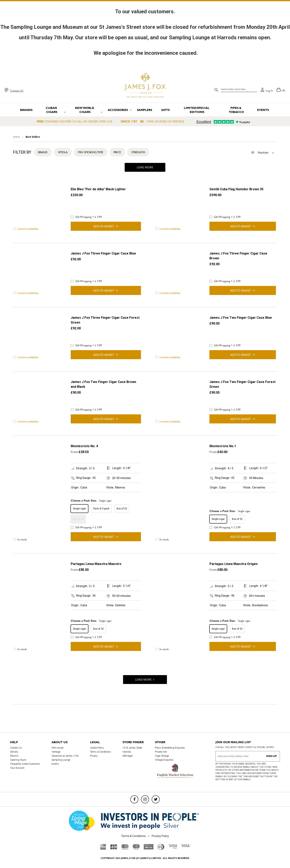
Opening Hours (18, 760)
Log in (269, 91)
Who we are (57, 748)
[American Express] (103, 849)
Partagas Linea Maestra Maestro (96, 564)
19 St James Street (132, 748)
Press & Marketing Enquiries (170, 748)
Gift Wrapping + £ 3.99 (86, 217)
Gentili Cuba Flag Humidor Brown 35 (236, 189)
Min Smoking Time (91, 152)
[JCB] (114, 849)
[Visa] (185, 846)
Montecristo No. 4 (84, 446)
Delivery (14, 752)
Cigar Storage (162, 756)
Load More (145, 167)
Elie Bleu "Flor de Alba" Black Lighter (98, 189)
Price (117, 152)
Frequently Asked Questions (25, 764)
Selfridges (128, 756)
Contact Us (17, 91)
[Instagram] (145, 799)
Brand (43, 152)
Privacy (94, 756)
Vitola (63, 152)
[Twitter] (156, 799)
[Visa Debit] (173, 848)
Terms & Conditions (100, 752)
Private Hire (161, 752)
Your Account (17, 768)
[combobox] (239, 89)
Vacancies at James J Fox (65, 756)
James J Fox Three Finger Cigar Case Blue (103, 253)
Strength (138, 152)
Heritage (56, 752)
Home (17, 137)
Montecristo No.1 (223, 446)
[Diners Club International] (161, 849)
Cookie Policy (97, 748)
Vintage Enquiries (164, 760)
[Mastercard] (125, 849)
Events (55, 764)
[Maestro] (136, 849)
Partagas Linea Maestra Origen (234, 564)
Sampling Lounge (61, 760)
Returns (14, 756)
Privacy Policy (160, 836)
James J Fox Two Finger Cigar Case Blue (241, 318)
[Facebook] (134, 799)
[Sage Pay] (149, 848)
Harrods (127, 752)
